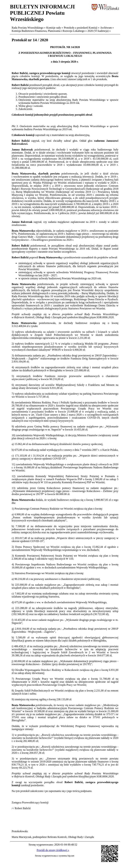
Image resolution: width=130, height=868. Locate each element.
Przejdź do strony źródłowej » (53, 850)
